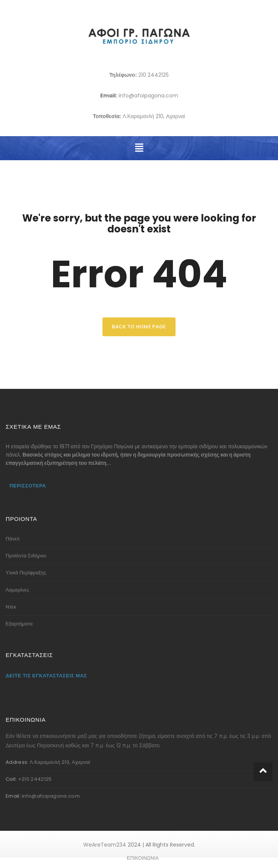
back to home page (139, 327)
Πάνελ (13, 539)
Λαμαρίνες (18, 590)
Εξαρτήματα (19, 624)
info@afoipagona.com (148, 96)
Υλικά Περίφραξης (26, 573)
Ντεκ (11, 607)
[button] (139, 148)
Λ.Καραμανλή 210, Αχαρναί (154, 116)
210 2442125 (154, 75)
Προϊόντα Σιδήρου (26, 556)
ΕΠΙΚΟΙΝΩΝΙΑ (143, 858)
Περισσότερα (28, 486)
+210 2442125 (35, 779)
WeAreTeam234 (105, 845)
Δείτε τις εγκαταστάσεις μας (46, 676)
